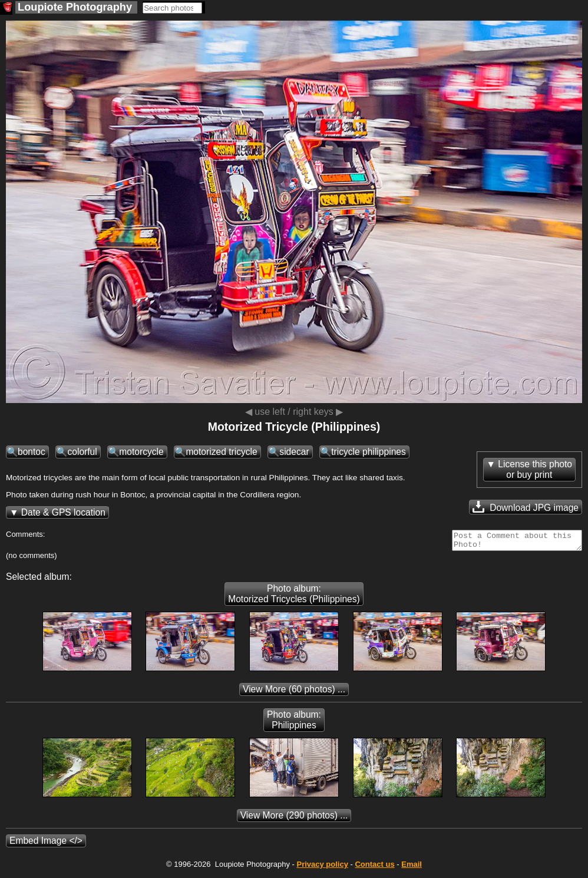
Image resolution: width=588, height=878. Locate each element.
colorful (82, 452)
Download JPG (526, 507)
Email (412, 868)
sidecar (294, 452)
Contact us (374, 868)
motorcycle (141, 452)
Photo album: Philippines (294, 723)
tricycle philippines (369, 452)
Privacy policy (322, 868)
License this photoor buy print (535, 469)
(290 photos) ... (294, 819)
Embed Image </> (46, 844)
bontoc (32, 452)
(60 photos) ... (294, 693)
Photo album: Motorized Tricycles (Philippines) (294, 597)
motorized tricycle (221, 452)
